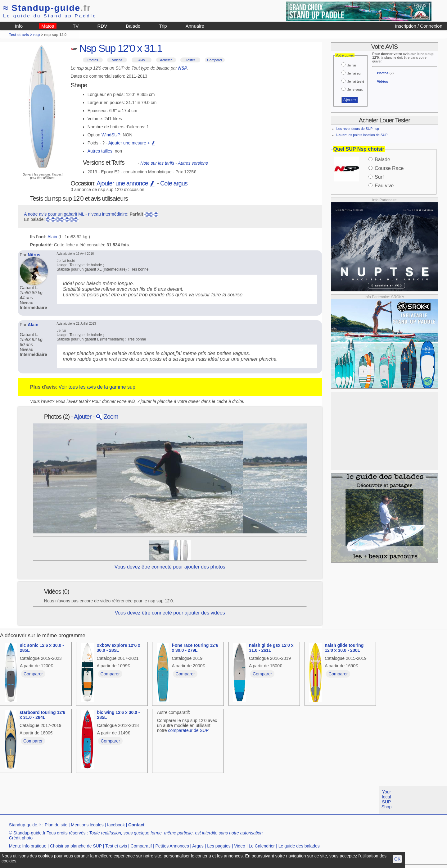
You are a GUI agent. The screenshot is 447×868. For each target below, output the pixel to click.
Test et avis (116, 846)
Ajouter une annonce (126, 183)
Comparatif (141, 846)
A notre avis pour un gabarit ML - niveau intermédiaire (76, 214)
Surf (379, 177)
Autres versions (193, 163)
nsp (36, 35)
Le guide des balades (299, 846)
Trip (163, 26)
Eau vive (384, 186)
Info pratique (34, 846)
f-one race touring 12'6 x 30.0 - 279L (195, 648)
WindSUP (111, 135)
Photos (93, 60)
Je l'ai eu (354, 73)
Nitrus (34, 255)
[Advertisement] (384, 431)
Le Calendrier (262, 846)
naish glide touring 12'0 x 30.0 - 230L (344, 648)
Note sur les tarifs (157, 163)
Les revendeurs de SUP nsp (358, 129)
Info (19, 26)
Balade (133, 26)
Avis (142, 60)
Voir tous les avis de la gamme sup (97, 387)
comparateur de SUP (189, 730)
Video (240, 846)
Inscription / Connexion (419, 26)
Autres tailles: (101, 151)
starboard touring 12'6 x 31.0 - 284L (42, 715)
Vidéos (117, 60)
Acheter (166, 60)
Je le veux (355, 89)
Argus (198, 846)
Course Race (389, 168)
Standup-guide (47, 8)
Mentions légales (87, 825)
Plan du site (56, 825)
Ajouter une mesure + (132, 143)
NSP (183, 68)
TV (76, 26)
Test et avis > (21, 35)
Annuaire (195, 26)
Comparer (215, 60)
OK (397, 859)
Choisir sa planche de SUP (76, 846)
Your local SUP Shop (387, 799)
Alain (52, 237)
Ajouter (83, 417)
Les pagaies (219, 846)
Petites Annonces (172, 846)
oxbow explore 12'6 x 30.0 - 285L (119, 648)
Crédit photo (21, 838)
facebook (116, 825)
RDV (102, 26)
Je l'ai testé (356, 81)
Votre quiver (345, 55)
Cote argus (174, 183)
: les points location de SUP (362, 135)
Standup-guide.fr (25, 825)
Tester (190, 60)
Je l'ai (352, 65)
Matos (48, 26)
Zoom (107, 417)
